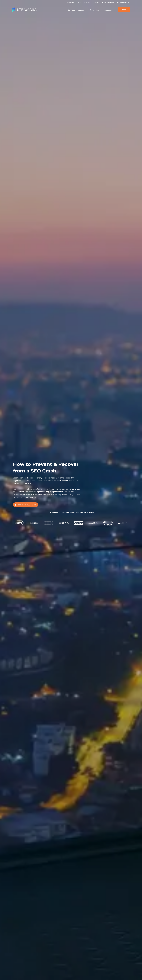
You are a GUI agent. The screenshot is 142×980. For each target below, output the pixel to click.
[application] (86, 10)
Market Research (123, 2)
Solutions (87, 2)
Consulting (96, 10)
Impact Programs (108, 2)
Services (71, 10)
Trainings (96, 2)
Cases (79, 2)
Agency (83, 10)
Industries (71, 2)
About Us (109, 10)
